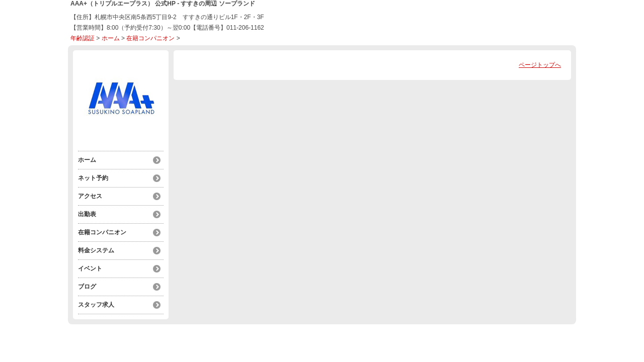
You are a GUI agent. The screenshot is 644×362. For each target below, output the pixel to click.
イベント (90, 268)
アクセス (90, 196)
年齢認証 (83, 38)
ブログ (87, 287)
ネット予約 (93, 178)
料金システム (96, 250)
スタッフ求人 (96, 305)
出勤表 (87, 214)
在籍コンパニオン (150, 38)
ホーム (111, 38)
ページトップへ (540, 65)
